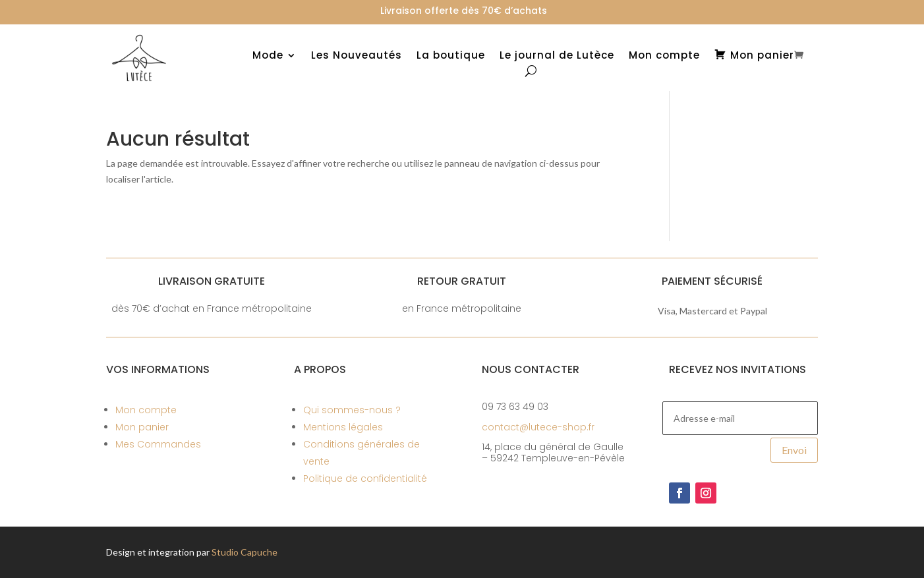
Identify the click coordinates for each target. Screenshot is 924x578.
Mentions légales (343, 427)
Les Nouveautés (357, 56)
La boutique (451, 56)
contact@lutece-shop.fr (538, 427)
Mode (268, 56)
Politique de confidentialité (365, 478)
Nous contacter (531, 369)
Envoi (794, 450)
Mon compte (664, 56)
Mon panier (142, 427)
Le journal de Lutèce (557, 56)
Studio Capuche (245, 552)
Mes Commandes (158, 444)
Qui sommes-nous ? (352, 410)
